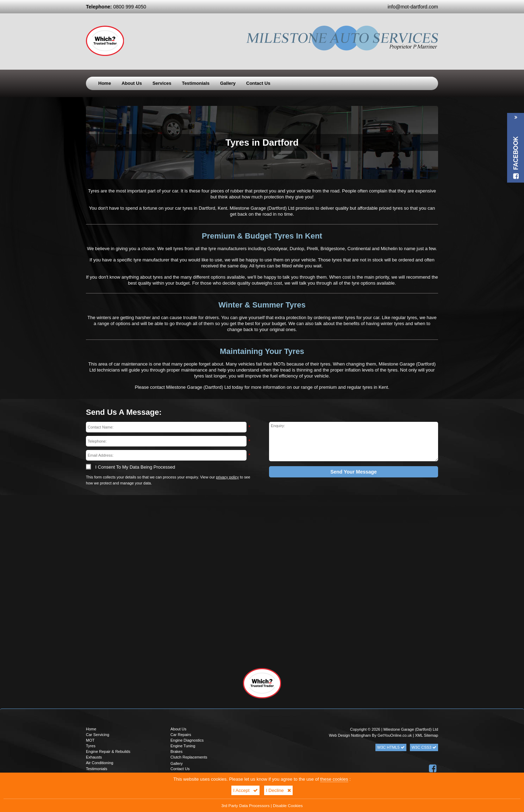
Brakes (176, 751)
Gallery (228, 83)
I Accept (245, 790)
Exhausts (94, 757)
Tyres (91, 746)
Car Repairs (181, 735)
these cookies (334, 779)
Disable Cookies (288, 805)
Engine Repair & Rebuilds (108, 751)
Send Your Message (354, 472)
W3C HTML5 (391, 747)
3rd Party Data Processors (245, 805)
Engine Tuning (183, 746)
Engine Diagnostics (187, 740)
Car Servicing (98, 735)
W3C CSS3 (424, 747)
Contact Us (258, 83)
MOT (90, 740)
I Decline (278, 790)
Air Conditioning (100, 763)
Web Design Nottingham (350, 735)
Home (105, 83)
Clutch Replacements (189, 757)
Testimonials (196, 83)
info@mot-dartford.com (413, 7)
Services (162, 83)
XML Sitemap (426, 735)
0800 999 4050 (116, 7)
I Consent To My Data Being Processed (130, 467)
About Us (132, 83)
